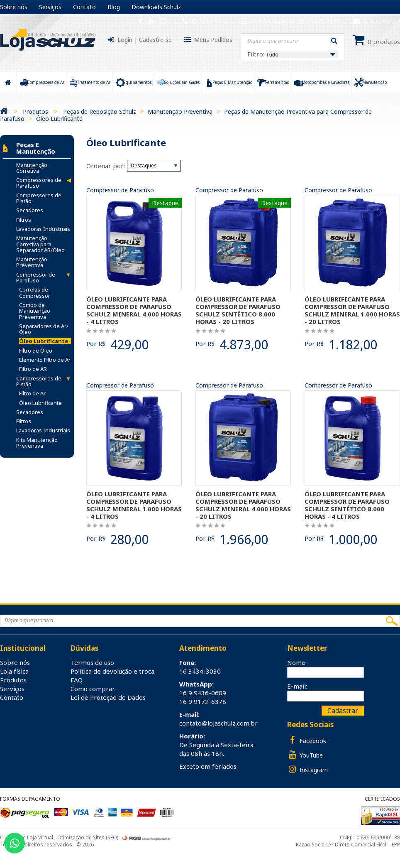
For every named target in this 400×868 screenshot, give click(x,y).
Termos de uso (92, 662)
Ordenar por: (106, 166)
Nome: (297, 662)
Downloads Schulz (156, 7)
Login (125, 40)
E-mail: (297, 686)
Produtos (35, 112)
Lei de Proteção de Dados (108, 697)
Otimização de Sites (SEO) (88, 837)
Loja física (14, 671)
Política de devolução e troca (112, 671)
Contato (84, 7)
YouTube (305, 755)
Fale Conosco (377, 21)
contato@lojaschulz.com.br (218, 723)
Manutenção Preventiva (180, 112)
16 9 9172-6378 (318, 21)
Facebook (307, 740)
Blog (114, 7)
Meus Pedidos (213, 40)
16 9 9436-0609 (272, 21)
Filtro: (293, 54)
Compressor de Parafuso (120, 190)
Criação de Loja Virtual (27, 837)
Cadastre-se (155, 40)
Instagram (307, 769)
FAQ (77, 680)
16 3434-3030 (209, 21)
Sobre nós (14, 7)
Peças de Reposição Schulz (100, 112)
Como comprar (93, 689)
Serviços (50, 7)
